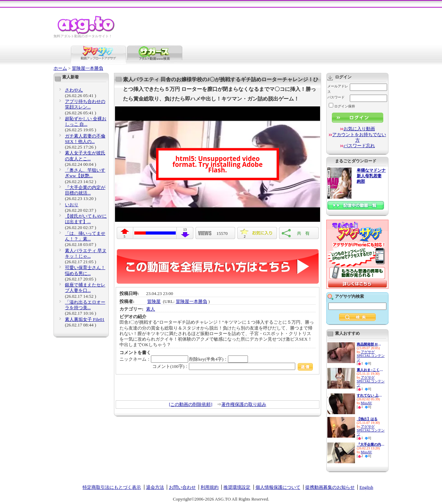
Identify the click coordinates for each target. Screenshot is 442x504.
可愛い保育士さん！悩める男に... (85, 270)
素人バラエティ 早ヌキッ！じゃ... (86, 253)
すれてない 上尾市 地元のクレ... (371, 395)
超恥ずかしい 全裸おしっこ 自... (86, 121)
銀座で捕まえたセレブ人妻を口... (85, 288)
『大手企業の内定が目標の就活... (85, 190)
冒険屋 (154, 301)
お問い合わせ (182, 487)
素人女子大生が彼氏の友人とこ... (85, 156)
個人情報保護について (278, 487)
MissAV (367, 403)
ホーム (60, 68)
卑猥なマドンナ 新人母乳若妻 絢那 (371, 176)
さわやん (74, 90)
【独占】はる (367, 419)
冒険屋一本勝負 (88, 68)
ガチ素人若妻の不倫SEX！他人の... (85, 139)
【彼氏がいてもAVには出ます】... (86, 219)
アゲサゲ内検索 (349, 296)
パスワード (336, 97)
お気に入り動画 (359, 129)
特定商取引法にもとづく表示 (112, 487)
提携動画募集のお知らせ (330, 487)
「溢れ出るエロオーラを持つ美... (85, 305)
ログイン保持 (342, 106)
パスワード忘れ (359, 146)
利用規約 (210, 487)
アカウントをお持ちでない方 (359, 137)
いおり (72, 205)
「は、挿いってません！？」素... (85, 236)
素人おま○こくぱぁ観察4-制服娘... (371, 370)
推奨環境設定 (237, 487)
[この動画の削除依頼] (191, 404)
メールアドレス (338, 89)
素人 (151, 309)
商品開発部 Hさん (371, 344)
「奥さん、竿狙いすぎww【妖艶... (85, 173)
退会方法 (155, 487)
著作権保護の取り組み (244, 404)
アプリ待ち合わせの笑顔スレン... (85, 104)
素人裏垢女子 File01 (85, 319)
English (366, 487)
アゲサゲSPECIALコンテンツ (371, 356)
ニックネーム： (154, 359)
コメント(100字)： (233, 366)
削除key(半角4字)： (219, 359)
